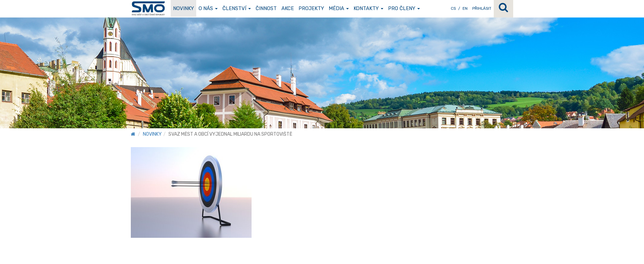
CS (453, 8)
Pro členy (404, 8)
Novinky (183, 8)
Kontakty (368, 8)
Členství (237, 8)
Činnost (266, 8)
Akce (288, 8)
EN (465, 8)
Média (339, 8)
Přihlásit (482, 8)
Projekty (311, 8)
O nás (208, 8)
